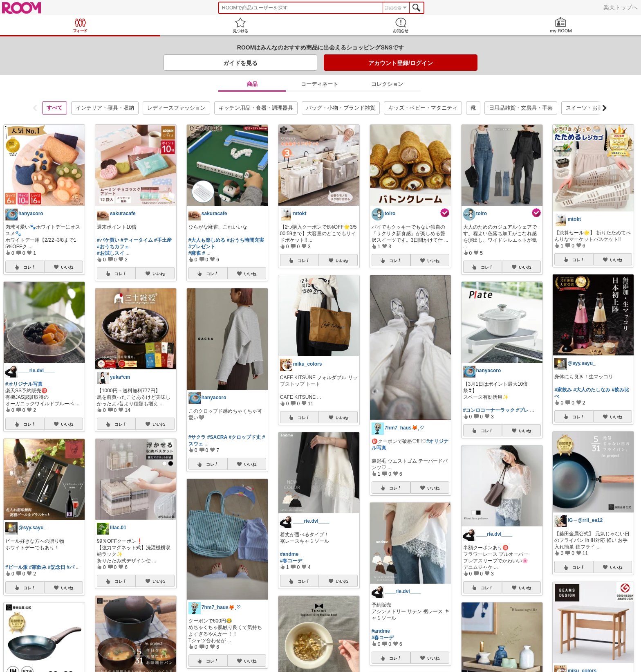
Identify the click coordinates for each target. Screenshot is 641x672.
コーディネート (319, 84)
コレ (28, 267)
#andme (289, 554)
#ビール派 (17, 567)
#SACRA (217, 437)
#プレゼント (202, 247)
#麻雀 (195, 253)
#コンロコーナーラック (489, 410)
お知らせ (401, 25)
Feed (80, 25)
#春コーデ (291, 561)
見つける (240, 25)
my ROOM (561, 25)
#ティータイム (137, 240)
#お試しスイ (111, 253)
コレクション (387, 84)
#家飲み (38, 567)
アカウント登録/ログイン (401, 63)
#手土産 (163, 240)
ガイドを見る (240, 63)
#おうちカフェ (113, 247)
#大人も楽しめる (207, 240)
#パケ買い (108, 240)
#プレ (523, 410)
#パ (71, 567)
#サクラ (197, 437)
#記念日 (57, 567)
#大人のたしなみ (592, 390)
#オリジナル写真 (24, 384)
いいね (67, 267)
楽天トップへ (621, 7)
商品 (252, 84)
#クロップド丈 (245, 437)
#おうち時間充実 (245, 240)
